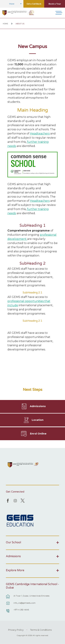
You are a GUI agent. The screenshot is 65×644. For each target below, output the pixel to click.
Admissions (38, 406)
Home (5, 24)
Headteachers (40, 134)
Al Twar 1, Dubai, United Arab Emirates (31, 596)
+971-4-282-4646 (21, 610)
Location (38, 420)
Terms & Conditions (41, 630)
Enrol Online (38, 434)
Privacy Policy (16, 630)
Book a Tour (55, 4)
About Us (20, 24)
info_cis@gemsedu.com (25, 603)
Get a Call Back (34, 4)
